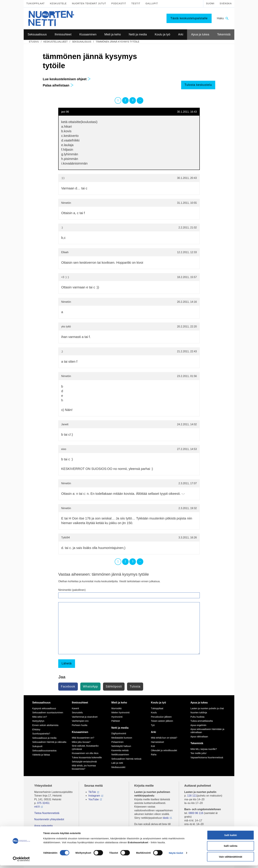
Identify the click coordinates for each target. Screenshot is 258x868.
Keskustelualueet (56, 42)
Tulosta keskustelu (198, 85)
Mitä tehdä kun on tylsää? (164, 738)
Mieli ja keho (119, 703)
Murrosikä (116, 708)
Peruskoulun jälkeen (161, 717)
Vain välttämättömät (231, 859)
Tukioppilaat (35, 3)
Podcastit (119, 3)
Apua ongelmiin (199, 725)
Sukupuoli (37, 746)
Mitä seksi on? (40, 717)
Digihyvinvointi (119, 733)
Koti (153, 746)
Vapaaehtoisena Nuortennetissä (207, 757)
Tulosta (135, 686)
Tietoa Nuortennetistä (47, 813)
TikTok (92, 792)
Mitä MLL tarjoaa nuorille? (204, 749)
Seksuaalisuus (82, 42)
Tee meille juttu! (199, 753)
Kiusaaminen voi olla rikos (85, 753)
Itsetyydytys (38, 721)
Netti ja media (120, 728)
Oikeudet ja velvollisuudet (164, 750)
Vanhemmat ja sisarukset (85, 717)
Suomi (210, 3)
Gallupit (152, 3)
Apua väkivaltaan (199, 737)
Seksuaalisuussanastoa (44, 751)
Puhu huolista (198, 717)
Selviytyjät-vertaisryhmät (84, 762)
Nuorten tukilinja (199, 713)
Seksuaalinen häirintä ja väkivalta (49, 742)
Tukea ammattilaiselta (202, 721)
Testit (136, 3)
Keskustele (58, 3)
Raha (154, 755)
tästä (166, 818)
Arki (153, 732)
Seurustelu (77, 713)
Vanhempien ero (80, 721)
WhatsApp (90, 686)
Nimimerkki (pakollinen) (72, 590)
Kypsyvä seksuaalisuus (44, 708)
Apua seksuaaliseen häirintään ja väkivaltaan (207, 731)
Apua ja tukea (199, 703)
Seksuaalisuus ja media (44, 738)
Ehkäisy (36, 729)
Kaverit (75, 708)
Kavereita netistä (120, 750)
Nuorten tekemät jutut (89, 3)
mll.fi (37, 807)
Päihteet (116, 721)
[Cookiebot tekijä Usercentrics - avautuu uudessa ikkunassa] (21, 862)
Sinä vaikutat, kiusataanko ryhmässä (85, 747)
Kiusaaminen (80, 732)
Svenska (226, 3)
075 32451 (43, 803)
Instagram (94, 796)
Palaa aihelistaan (58, 85)
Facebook (68, 686)
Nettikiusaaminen (120, 755)
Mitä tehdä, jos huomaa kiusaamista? (84, 767)
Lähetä (67, 663)
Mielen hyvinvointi (121, 713)
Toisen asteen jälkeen (162, 721)
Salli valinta (231, 848)
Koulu (154, 713)
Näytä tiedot (176, 856)
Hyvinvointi (117, 717)
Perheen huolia (79, 725)
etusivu (34, 42)
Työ (153, 725)
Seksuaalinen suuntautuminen (48, 713)
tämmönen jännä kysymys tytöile (118, 42)
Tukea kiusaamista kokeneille (87, 757)
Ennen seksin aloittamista (45, 725)
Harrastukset (157, 742)
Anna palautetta (43, 826)
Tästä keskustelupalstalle (189, 18)
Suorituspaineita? (41, 734)
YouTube (94, 799)
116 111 (192, 796)
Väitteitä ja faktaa (41, 755)
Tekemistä (197, 743)
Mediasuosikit (118, 767)
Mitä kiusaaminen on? (83, 738)
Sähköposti (114, 686)
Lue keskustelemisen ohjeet (67, 79)
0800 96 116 (196, 813)
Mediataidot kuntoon (122, 738)
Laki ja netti (117, 763)
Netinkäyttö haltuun (121, 746)
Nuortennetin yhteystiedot (49, 819)
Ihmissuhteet (80, 703)
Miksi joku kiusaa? (81, 742)
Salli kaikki (231, 838)
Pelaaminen (117, 742)
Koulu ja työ (158, 703)
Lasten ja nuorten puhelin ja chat (207, 708)
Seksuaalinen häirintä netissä (126, 759)
